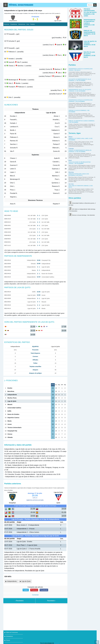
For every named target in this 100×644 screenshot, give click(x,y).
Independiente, (12, 581)
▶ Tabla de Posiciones (11, 632)
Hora (28, 24)
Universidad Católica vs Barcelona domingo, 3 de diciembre (81, 101)
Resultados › (51, 601)
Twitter (26, 590)
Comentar (35, 595)
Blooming (71, 172)
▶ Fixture (7, 640)
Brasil (70, 160)
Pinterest (34, 590)
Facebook (44, 590)
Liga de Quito (26, 581)
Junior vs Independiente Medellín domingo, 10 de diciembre (80, 151)
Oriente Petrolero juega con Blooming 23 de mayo (79, 175)
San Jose (71, 184)
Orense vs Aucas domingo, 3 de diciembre (83, 215)
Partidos (32, 24)
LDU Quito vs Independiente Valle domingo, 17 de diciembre (80, 80)
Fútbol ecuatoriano (21, 5)
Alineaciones (22, 24)
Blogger (57, 643)
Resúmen (7, 24)
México (71, 137)
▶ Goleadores (9, 636)
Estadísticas (14, 24)
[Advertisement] (35, 617)
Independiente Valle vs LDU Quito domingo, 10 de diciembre (80, 90)
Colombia (71, 149)
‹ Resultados (19, 601)
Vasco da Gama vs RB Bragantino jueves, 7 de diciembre (80, 163)
